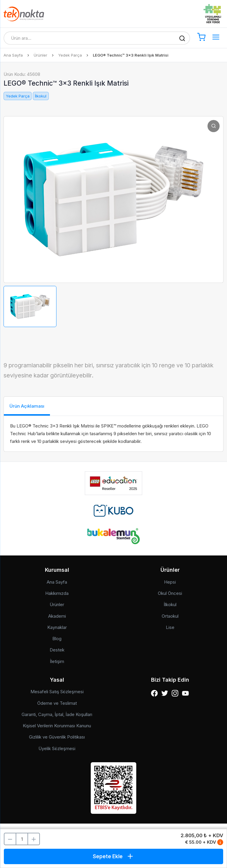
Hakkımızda (57, 593)
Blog (57, 639)
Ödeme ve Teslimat (57, 703)
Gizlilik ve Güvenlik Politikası (57, 737)
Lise (170, 627)
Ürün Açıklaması (27, 406)
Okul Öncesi (170, 593)
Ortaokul (170, 616)
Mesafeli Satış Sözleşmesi (57, 692)
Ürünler (40, 55)
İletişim (57, 661)
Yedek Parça (70, 55)
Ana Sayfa (13, 55)
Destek (57, 650)
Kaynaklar (57, 627)
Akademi (57, 616)
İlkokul (41, 96)
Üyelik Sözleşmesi (57, 748)
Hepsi (170, 582)
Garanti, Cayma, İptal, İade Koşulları (57, 714)
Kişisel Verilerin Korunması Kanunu (57, 726)
